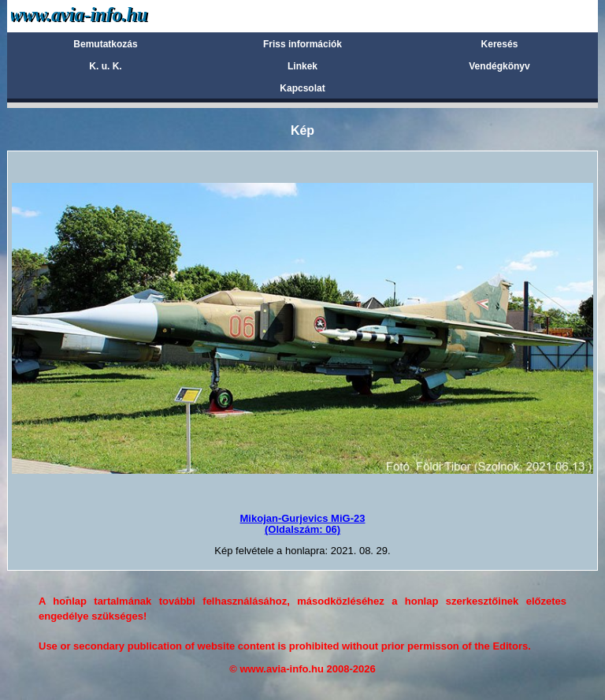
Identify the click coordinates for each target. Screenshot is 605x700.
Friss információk (302, 44)
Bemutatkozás (105, 44)
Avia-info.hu (107, 15)
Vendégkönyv (499, 66)
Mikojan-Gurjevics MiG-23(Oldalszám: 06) (303, 524)
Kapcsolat (302, 88)
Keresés (500, 44)
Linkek (302, 66)
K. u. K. (105, 66)
